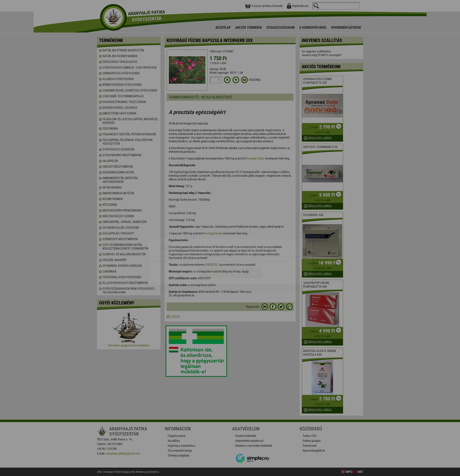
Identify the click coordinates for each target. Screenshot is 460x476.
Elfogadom (214, 249)
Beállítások (245, 249)
